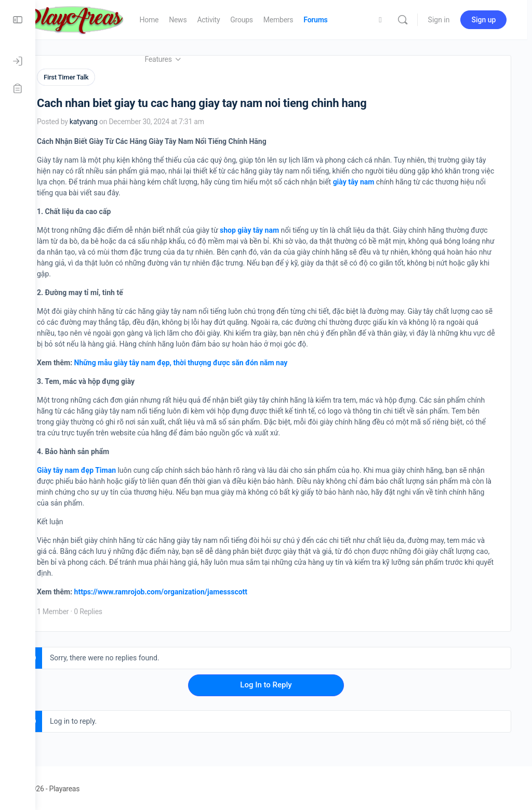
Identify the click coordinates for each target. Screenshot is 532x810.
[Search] (407, 20)
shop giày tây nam (285, 229)
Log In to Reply (283, 683)
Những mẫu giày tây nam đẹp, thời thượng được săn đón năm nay (216, 361)
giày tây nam (454, 180)
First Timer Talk (101, 77)
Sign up (488, 20)
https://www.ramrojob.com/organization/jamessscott (196, 590)
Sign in (443, 20)
